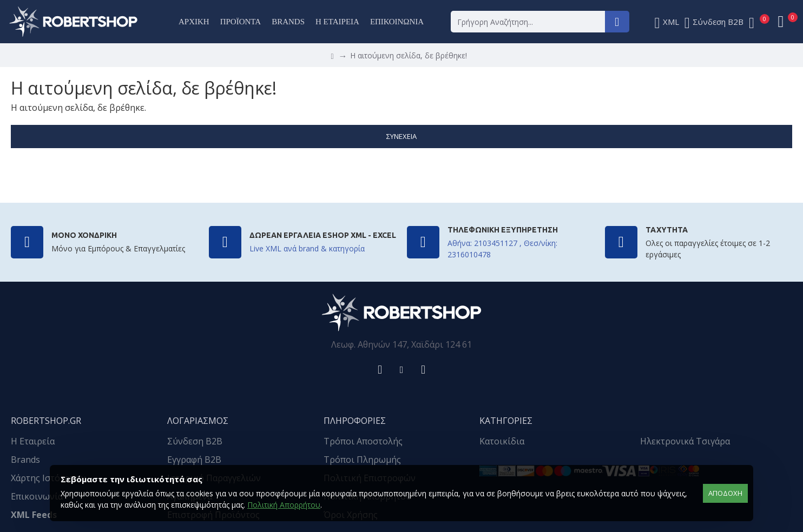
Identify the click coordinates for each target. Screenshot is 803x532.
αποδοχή (725, 493)
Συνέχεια (401, 136)
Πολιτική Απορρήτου (284, 505)
